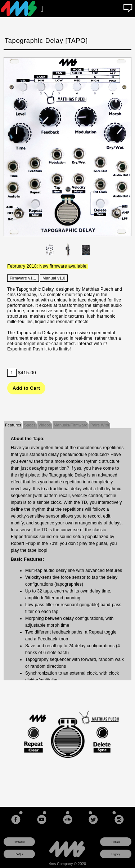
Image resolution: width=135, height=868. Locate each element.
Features (13, 425)
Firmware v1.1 (23, 278)
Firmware (19, 842)
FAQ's (19, 854)
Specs (30, 425)
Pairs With (100, 425)
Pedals (116, 842)
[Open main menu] (42, 9)
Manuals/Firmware (71, 425)
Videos (45, 425)
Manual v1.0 (54, 278)
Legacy (116, 854)
